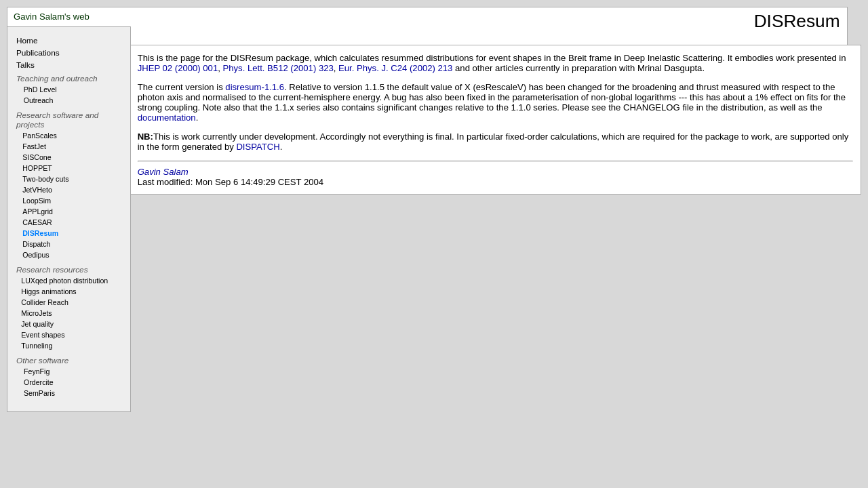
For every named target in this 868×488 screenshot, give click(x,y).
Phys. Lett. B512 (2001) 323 (278, 68)
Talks (25, 65)
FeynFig (37, 371)
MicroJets (36, 313)
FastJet (34, 146)
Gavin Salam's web (52, 17)
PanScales (40, 136)
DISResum (40, 233)
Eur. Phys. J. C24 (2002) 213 (395, 68)
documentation (167, 118)
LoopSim (37, 201)
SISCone (37, 157)
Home (27, 41)
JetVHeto (37, 190)
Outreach (39, 100)
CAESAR (37, 222)
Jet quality (37, 324)
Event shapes (43, 335)
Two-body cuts (45, 179)
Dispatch (36, 244)
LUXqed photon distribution (64, 281)
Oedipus (36, 255)
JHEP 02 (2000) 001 (178, 68)
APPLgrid (38, 211)
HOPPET (37, 168)
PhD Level (40, 89)
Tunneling (37, 346)
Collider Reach (45, 302)
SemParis (39, 393)
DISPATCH (258, 147)
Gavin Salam (163, 172)
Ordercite (39, 382)
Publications (38, 53)
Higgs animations (48, 291)
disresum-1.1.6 (255, 87)
